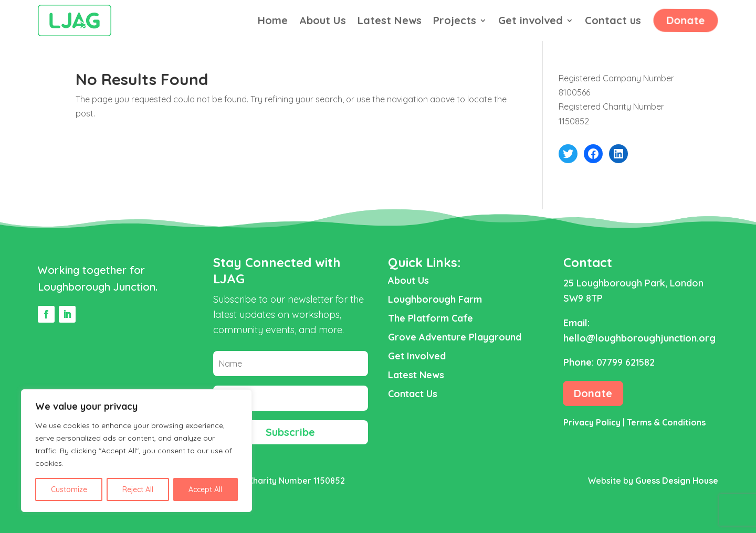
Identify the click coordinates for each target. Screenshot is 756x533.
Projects (455, 22)
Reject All (138, 489)
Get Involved (417, 356)
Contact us (613, 22)
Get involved (531, 22)
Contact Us (413, 394)
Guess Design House (677, 481)
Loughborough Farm (435, 299)
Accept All (205, 489)
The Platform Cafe (430, 318)
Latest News (390, 22)
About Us (323, 22)
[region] (136, 451)
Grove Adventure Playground (455, 337)
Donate (685, 20)
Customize (69, 489)
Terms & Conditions (666, 422)
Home (273, 22)
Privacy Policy (592, 422)
